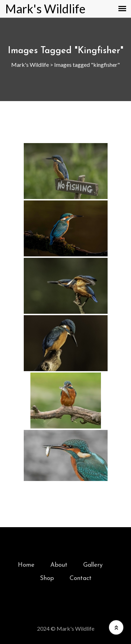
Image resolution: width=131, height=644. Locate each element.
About (59, 565)
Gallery (93, 565)
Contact (81, 578)
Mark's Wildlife (45, 9)
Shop (47, 578)
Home (26, 565)
